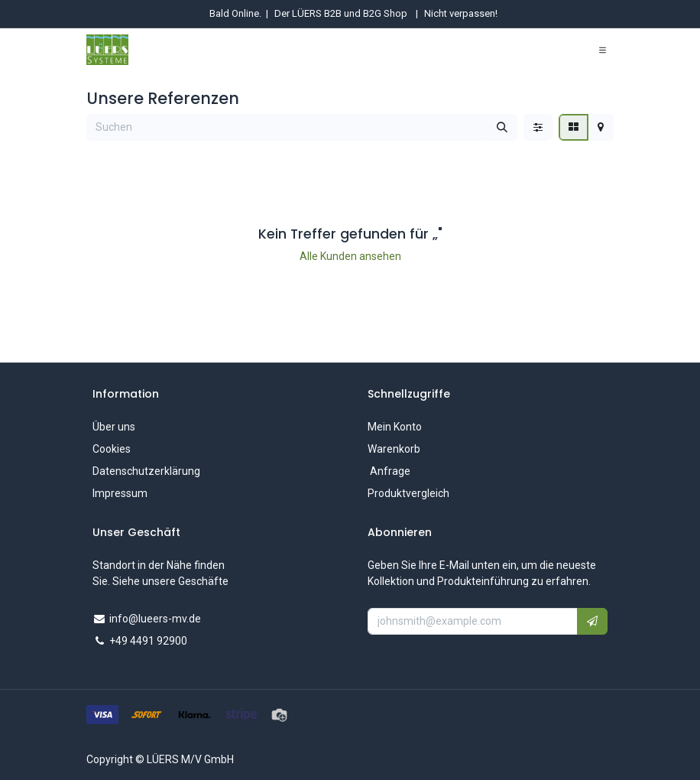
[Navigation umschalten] (603, 50)
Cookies (112, 449)
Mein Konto (395, 427)
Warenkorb (394, 449)
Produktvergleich (408, 493)
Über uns (114, 427)
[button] (592, 621)
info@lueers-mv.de (155, 619)
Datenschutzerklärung (146, 471)
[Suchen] (502, 127)
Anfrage (389, 471)
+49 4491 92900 (148, 641)
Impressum (120, 493)
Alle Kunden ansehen (350, 256)
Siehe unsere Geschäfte (170, 581)
